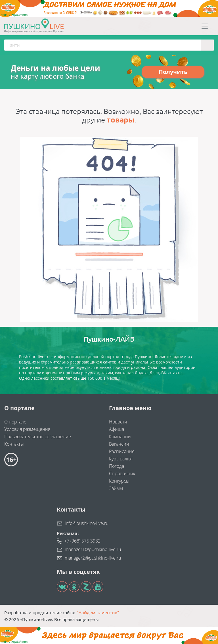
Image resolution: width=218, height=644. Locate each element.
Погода (117, 466)
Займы (116, 488)
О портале (15, 422)
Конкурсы (119, 481)
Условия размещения (27, 429)
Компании (120, 437)
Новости (118, 422)
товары (120, 120)
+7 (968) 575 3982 (82, 541)
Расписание (122, 451)
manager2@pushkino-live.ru (93, 558)
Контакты (14, 444)
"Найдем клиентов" (98, 612)
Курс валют (121, 459)
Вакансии (119, 444)
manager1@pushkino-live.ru (93, 549)
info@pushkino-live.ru (87, 523)
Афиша (117, 429)
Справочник (122, 473)
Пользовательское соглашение (38, 437)
